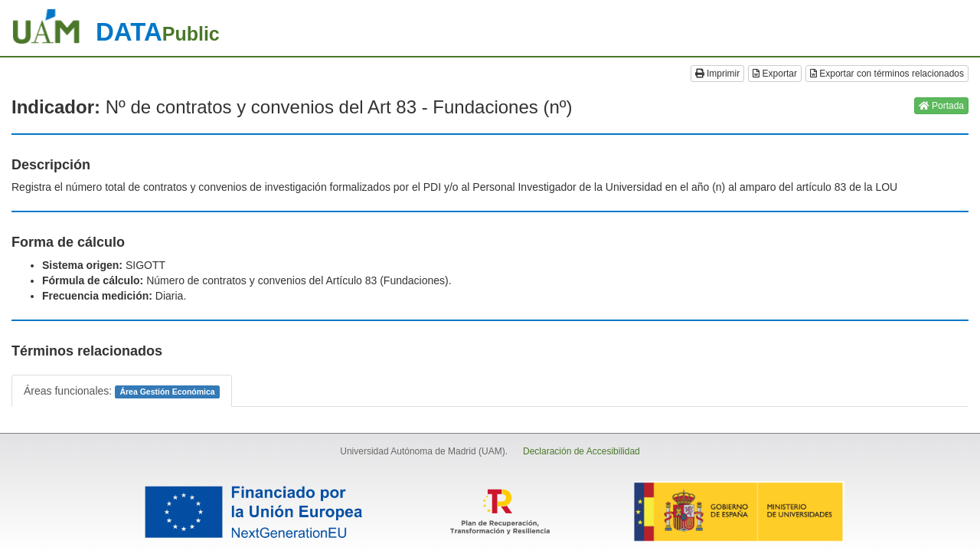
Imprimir (718, 74)
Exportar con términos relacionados (887, 74)
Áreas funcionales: (122, 392)
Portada (941, 106)
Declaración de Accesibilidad (581, 451)
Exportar (775, 74)
